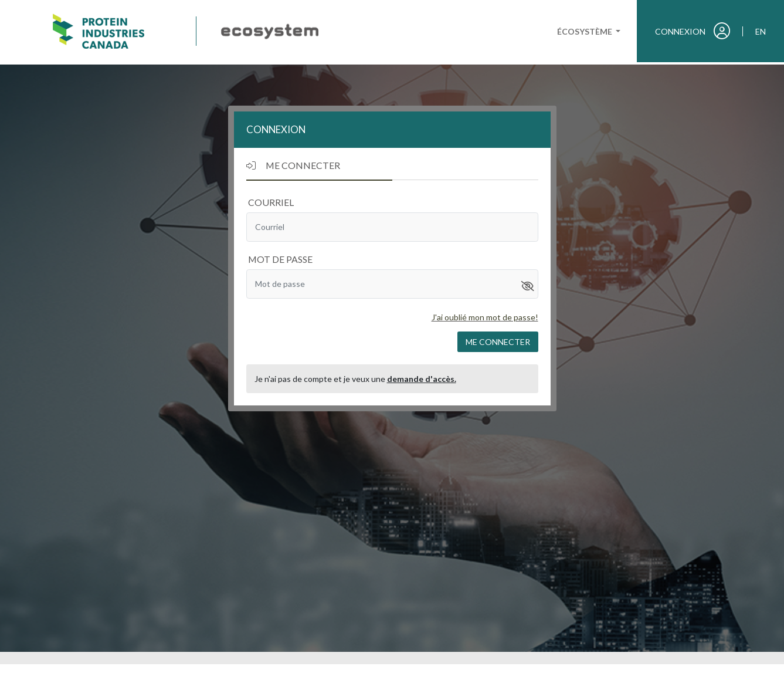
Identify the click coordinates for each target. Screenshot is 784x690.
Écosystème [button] (586, 31)
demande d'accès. (422, 379)
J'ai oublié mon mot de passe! (485, 317)
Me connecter (498, 342)
